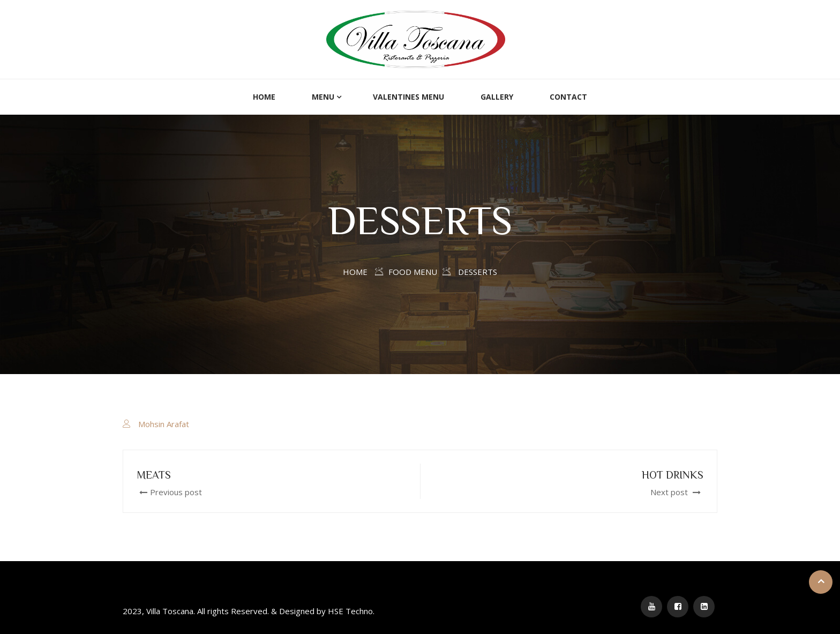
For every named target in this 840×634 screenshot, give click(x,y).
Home (264, 97)
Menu (323, 97)
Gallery (497, 97)
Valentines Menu (408, 97)
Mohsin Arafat (164, 424)
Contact (568, 97)
